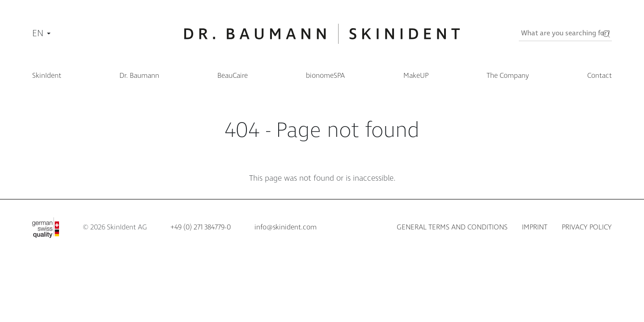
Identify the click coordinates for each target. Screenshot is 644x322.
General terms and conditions (452, 227)
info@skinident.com (286, 227)
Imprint (535, 227)
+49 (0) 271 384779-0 (201, 227)
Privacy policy (587, 227)
